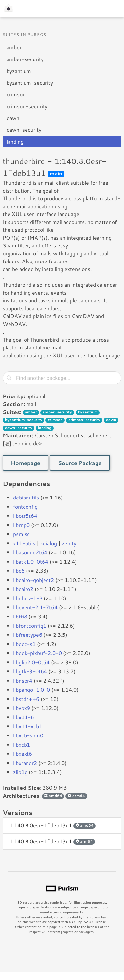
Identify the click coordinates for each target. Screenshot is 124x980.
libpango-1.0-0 (32, 690)
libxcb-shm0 (28, 735)
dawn (13, 118)
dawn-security (24, 130)
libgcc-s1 (24, 644)
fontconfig (25, 507)
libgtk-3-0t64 (30, 671)
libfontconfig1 (30, 625)
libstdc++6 (26, 699)
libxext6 (23, 754)
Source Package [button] (80, 463)
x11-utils (24, 543)
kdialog (49, 543)
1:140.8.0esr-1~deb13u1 (53, 825)
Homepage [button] (26, 463)
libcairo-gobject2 (34, 580)
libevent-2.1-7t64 (35, 607)
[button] (115, 8)
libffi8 (20, 616)
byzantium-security (30, 83)
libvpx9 (22, 708)
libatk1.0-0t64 (31, 561)
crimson (16, 94)
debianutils (26, 497)
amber (14, 47)
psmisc (21, 534)
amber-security (25, 59)
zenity (69, 543)
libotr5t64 (25, 516)
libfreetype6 (28, 635)
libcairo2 (23, 589)
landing (15, 141)
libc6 (19, 571)
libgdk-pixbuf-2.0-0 (37, 653)
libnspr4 (23, 680)
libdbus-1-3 (28, 598)
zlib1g (20, 772)
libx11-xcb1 (28, 726)
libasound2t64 (30, 552)
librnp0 (21, 525)
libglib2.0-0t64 (31, 662)
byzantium (19, 71)
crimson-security (27, 106)
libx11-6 (24, 717)
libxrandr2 (25, 763)
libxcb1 (22, 744)
